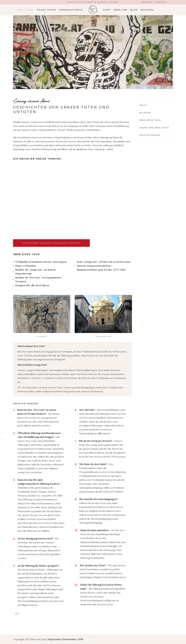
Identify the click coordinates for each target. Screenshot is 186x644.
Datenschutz (69, 639)
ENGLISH (147, 2)
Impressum (54, 639)
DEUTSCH (161, 2)
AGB (81, 639)
